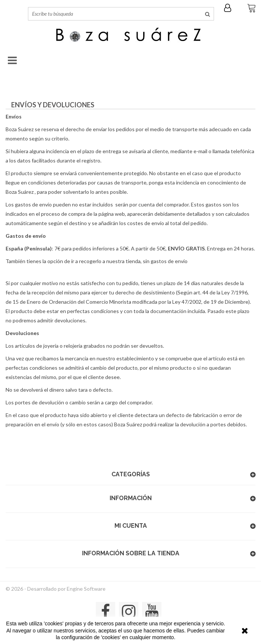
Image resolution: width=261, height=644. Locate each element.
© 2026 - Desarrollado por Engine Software (56, 589)
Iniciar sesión (229, 8)
